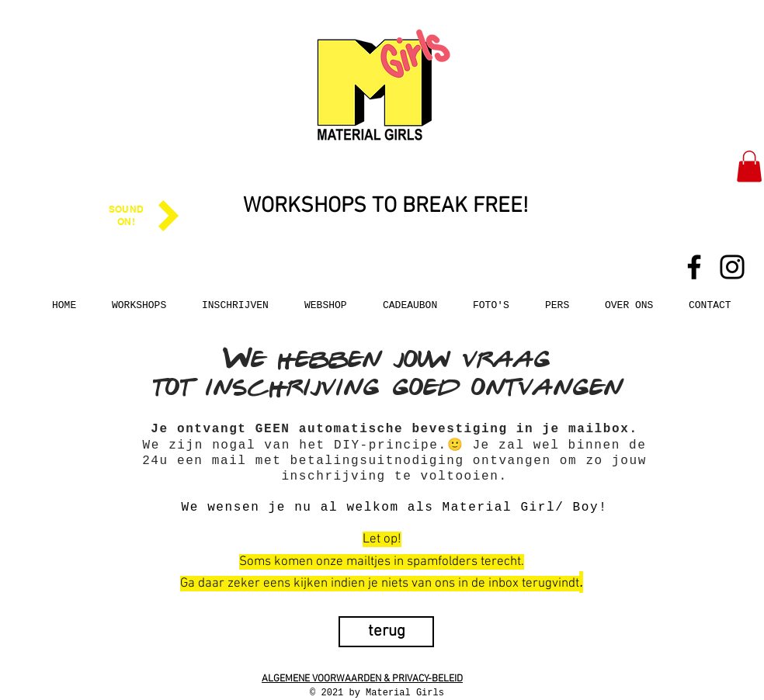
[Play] (168, 216)
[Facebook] (694, 267)
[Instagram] (732, 267)
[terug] (386, 632)
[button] (749, 166)
